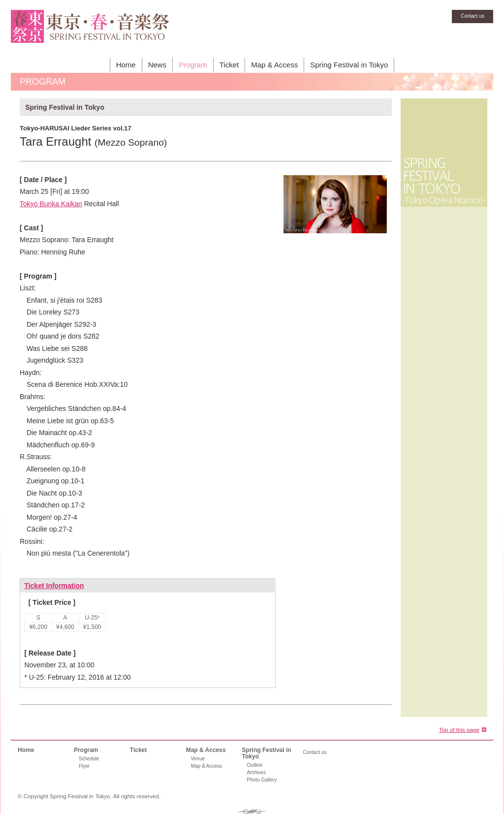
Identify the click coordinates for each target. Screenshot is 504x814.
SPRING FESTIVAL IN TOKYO (90, 32)
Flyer (84, 766)
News (157, 65)
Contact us (472, 16)
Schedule (89, 759)
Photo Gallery (262, 780)
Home (126, 65)
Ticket (229, 65)
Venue (198, 759)
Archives (256, 772)
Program (193, 65)
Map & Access (274, 65)
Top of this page (459, 730)
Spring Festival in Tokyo (349, 65)
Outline (255, 765)
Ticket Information (54, 586)
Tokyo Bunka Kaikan (51, 204)
